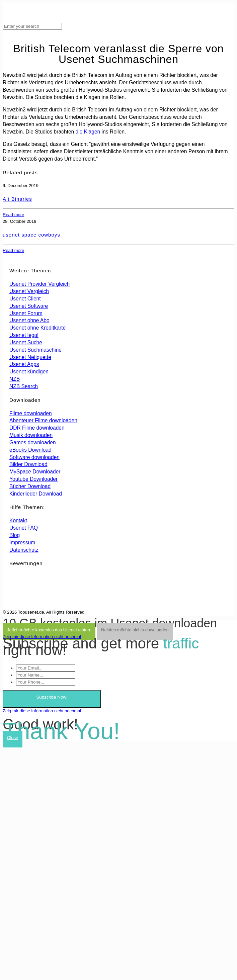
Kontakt (18, 520)
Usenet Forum (26, 313)
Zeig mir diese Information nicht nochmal (42, 637)
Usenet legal (24, 335)
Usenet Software (29, 306)
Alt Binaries (17, 199)
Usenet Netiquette (30, 357)
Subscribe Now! (52, 697)
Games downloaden (33, 442)
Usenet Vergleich (29, 291)
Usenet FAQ (24, 528)
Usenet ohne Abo (29, 320)
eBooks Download (30, 450)
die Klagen (88, 132)
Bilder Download (28, 464)
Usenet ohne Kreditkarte (37, 328)
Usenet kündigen (29, 372)
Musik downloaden (31, 435)
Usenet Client (25, 299)
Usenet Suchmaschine (35, 350)
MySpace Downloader (35, 472)
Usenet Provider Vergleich (39, 284)
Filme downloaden (31, 413)
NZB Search (24, 386)
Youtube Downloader (33, 479)
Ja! (49, 630)
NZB (15, 379)
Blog (15, 535)
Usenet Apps (24, 364)
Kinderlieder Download (36, 494)
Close (13, 738)
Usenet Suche (26, 342)
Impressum (22, 543)
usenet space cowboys (31, 235)
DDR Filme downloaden (37, 428)
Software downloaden (34, 457)
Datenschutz (24, 550)
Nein (135, 630)
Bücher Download (30, 486)
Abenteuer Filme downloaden (43, 420)
